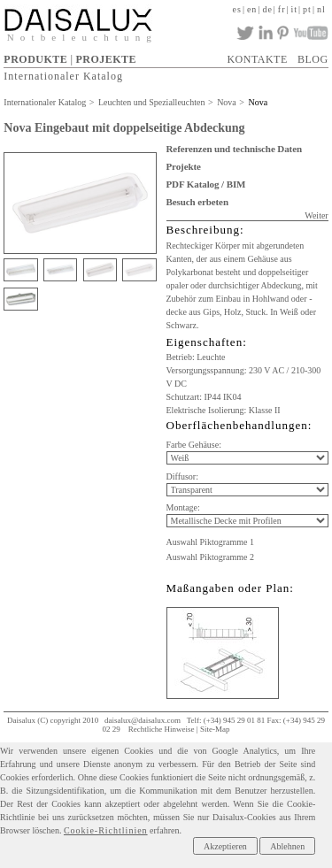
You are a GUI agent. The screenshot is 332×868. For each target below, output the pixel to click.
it (295, 9)
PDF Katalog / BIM (206, 184)
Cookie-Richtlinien (106, 830)
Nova (227, 102)
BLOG (313, 59)
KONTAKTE (257, 59)
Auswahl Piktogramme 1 (210, 542)
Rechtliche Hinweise (162, 729)
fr (282, 9)
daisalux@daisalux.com (143, 720)
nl (321, 9)
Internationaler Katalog (63, 76)
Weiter (316, 215)
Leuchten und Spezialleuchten (152, 102)
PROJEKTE (106, 59)
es (237, 9)
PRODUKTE (35, 59)
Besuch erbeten (197, 202)
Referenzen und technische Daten (234, 149)
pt (307, 9)
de (267, 9)
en (252, 9)
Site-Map (215, 729)
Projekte (184, 166)
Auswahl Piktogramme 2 (210, 557)
